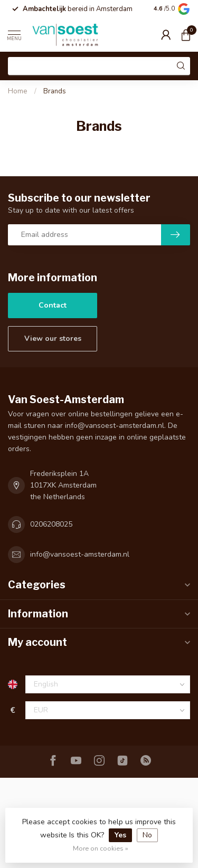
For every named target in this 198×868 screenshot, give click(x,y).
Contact (53, 305)
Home (18, 91)
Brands (55, 91)
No (147, 835)
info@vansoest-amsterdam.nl (80, 554)
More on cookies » (101, 848)
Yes (120, 835)
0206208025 (51, 524)
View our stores (53, 338)
